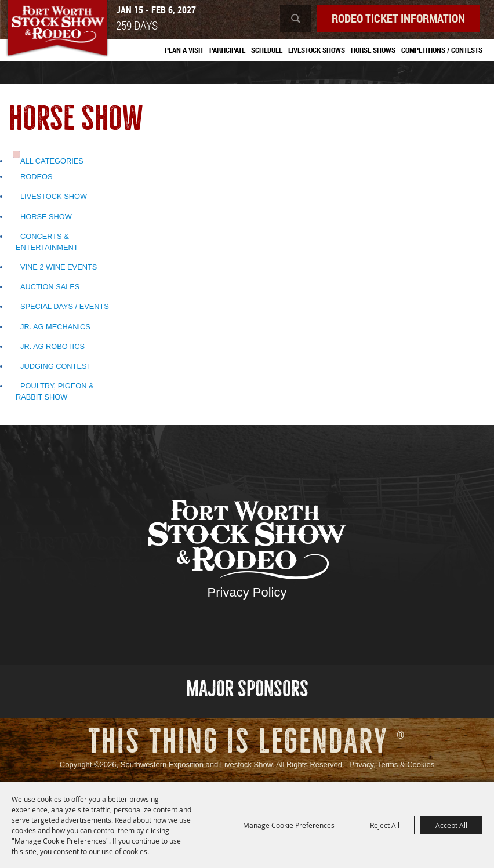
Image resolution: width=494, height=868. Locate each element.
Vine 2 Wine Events (59, 267)
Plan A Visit (184, 50)
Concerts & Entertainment (47, 242)
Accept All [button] (451, 825)
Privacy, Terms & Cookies (392, 765)
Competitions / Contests (442, 50)
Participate (227, 50)
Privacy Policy (247, 592)
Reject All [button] (385, 825)
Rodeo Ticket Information (398, 18)
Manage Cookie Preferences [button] (289, 825)
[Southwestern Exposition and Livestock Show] (57, 29)
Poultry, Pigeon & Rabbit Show (55, 391)
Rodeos (36, 177)
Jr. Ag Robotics (52, 346)
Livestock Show (54, 196)
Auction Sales (50, 287)
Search (296, 19)
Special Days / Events (65, 306)
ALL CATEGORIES (52, 161)
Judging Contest (56, 366)
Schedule (267, 50)
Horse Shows (373, 50)
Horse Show (46, 217)
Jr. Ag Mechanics (55, 327)
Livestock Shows (317, 50)
